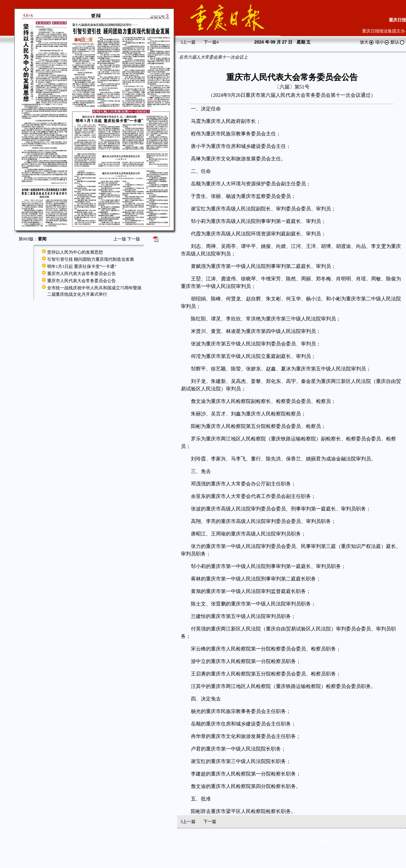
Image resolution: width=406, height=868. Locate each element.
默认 (398, 42)
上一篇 (188, 42)
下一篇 (211, 42)
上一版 (120, 239)
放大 (367, 42)
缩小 (382, 42)
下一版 (134, 239)
